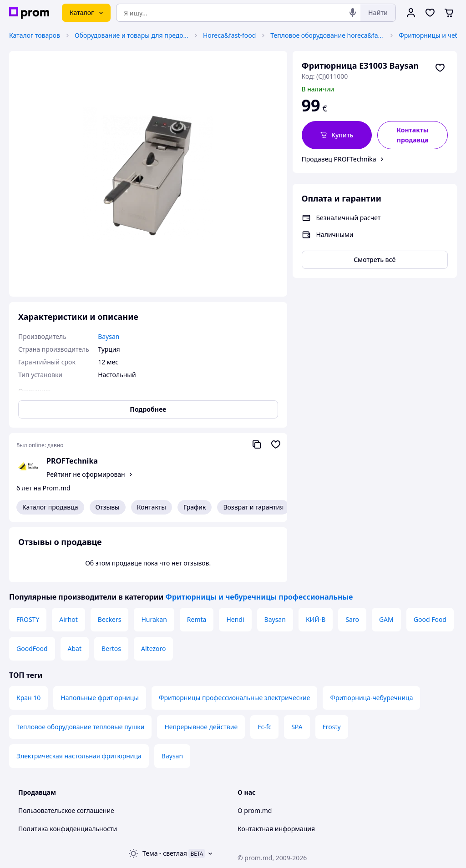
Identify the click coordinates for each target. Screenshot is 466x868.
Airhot (68, 619)
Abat (75, 648)
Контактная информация (276, 829)
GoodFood (32, 648)
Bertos (111, 648)
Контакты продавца (412, 135)
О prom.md (255, 810)
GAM (386, 619)
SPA (297, 727)
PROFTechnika (72, 461)
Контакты (152, 507)
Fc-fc (264, 727)
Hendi (235, 619)
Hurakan (154, 619)
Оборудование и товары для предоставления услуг (132, 35)
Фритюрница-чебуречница (371, 698)
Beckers (110, 619)
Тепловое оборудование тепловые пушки (80, 727)
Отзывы (108, 507)
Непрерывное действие (201, 727)
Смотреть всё (375, 260)
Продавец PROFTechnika (339, 159)
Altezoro (153, 648)
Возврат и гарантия (253, 507)
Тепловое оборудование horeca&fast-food (327, 35)
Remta (197, 619)
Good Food (430, 619)
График (195, 507)
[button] (337, 135)
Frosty (332, 727)
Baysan (275, 619)
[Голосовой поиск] (353, 13)
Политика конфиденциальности (68, 829)
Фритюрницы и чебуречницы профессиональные (259, 597)
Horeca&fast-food (229, 35)
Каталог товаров (35, 35)
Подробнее (148, 409)
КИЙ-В (316, 619)
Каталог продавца (50, 507)
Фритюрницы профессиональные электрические (235, 698)
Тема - (165, 853)
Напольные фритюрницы (100, 698)
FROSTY (28, 619)
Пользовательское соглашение (66, 810)
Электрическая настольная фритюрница (79, 756)
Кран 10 (28, 698)
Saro (352, 619)
